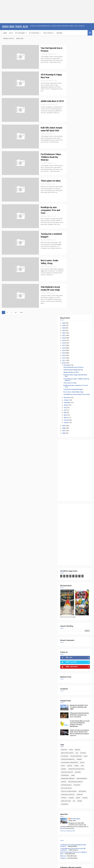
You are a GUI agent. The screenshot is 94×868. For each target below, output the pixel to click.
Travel (69, 696)
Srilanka (71, 564)
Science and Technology (75, 558)
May (72, 150)
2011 (71, 90)
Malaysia (83, 539)
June (72, 148)
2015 (71, 80)
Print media (71, 703)
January (73, 160)
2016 (71, 78)
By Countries (34, 33)
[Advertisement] (11, 11)
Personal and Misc (73, 545)
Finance (70, 523)
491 (16, 313)
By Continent (20, 33)
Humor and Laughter (74, 529)
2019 (71, 70)
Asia (84, 500)
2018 (71, 73)
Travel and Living (73, 568)
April (72, 153)
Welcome (70, 627)
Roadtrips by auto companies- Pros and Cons (47, 210)
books (83, 507)
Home (5, 33)
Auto (11, 33)
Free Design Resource (44, 866)
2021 (71, 65)
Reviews (60, 33)
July (72, 145)
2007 (71, 168)
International (72, 532)
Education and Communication (77, 516)
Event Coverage (72, 701)
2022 (71, 63)
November (74, 135)
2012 (71, 88)
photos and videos (74, 548)
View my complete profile (75, 599)
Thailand (84, 564)
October (73, 138)
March (73, 155)
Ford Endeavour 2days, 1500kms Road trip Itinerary (48, 157)
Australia (71, 503)
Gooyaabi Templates (65, 866)
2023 (71, 60)
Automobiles (80, 503)
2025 (71, 55)
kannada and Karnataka (75, 536)
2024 (71, 58)
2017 (71, 75)
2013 (71, 85)
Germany (82, 523)
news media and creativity (76, 542)
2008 (71, 166)
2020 (71, 68)
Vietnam (70, 571)
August (73, 143)
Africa (78, 497)
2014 (71, 83)
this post (86, 595)
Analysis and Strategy (74, 500)
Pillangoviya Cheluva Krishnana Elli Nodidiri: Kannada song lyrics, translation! (79, 457)
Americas (85, 497)
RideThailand (72, 555)
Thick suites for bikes (48, 181)
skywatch (79, 561)
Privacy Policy (8, 38)
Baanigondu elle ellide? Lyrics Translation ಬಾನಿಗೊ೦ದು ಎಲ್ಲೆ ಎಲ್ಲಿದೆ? (77, 446)
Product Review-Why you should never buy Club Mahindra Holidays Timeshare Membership (79, 468)
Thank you (71, 630)
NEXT (22, 313)
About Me (20, 38)
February (74, 158)
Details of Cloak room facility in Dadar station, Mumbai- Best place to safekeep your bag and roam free (78, 479)
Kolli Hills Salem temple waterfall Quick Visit (78, 109)
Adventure (71, 497)
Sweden (77, 564)
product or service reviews (76, 552)
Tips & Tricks (48, 33)
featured (83, 520)
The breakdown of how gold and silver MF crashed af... (77, 619)
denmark (71, 513)
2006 (71, 171)
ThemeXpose (33, 866)
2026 (71, 53)
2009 (71, 163)
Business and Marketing (75, 510)
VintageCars (78, 571)
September (74, 140)
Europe (70, 520)
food (76, 523)
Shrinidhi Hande (82, 585)
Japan (80, 532)
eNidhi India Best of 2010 (78, 105)
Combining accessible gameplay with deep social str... (77, 614)
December (74, 95)
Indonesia (85, 529)
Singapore (71, 561)
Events (76, 520)
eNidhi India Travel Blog (15, 26)
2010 (71, 93)
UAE (81, 568)
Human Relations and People (76, 526)
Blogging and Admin (74, 507)
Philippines (84, 545)
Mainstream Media (73, 539)
